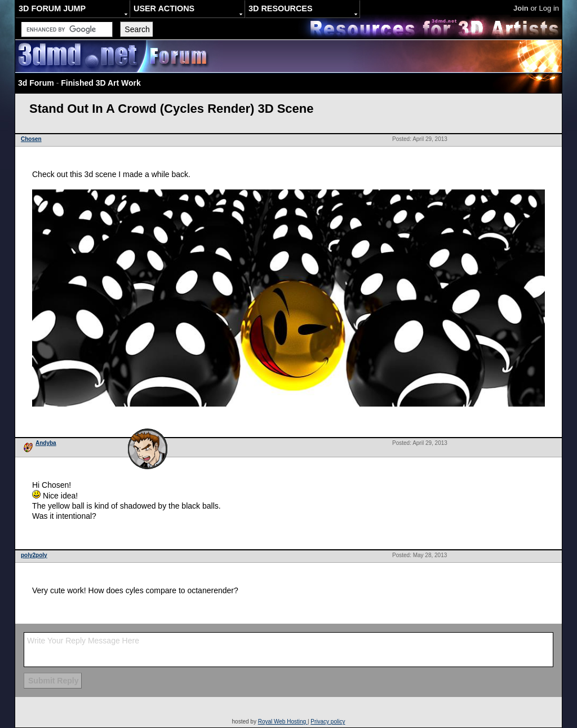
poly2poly (34, 555)
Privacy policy (328, 722)
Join (521, 8)
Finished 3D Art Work (101, 83)
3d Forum (36, 83)
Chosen (31, 139)
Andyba (46, 443)
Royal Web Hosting (283, 722)
